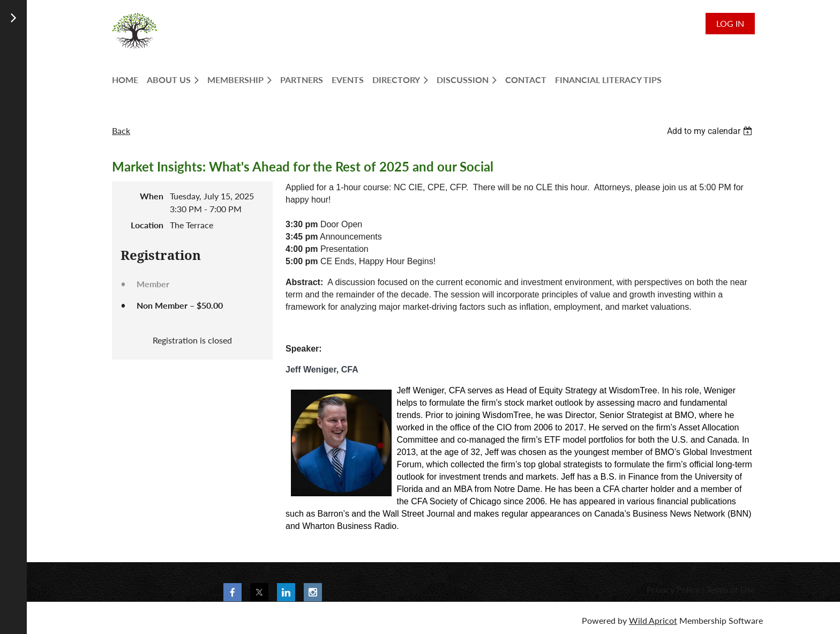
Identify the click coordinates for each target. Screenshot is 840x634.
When (152, 196)
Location (147, 225)
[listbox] (711, 131)
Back (121, 130)
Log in (730, 23)
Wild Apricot (653, 620)
